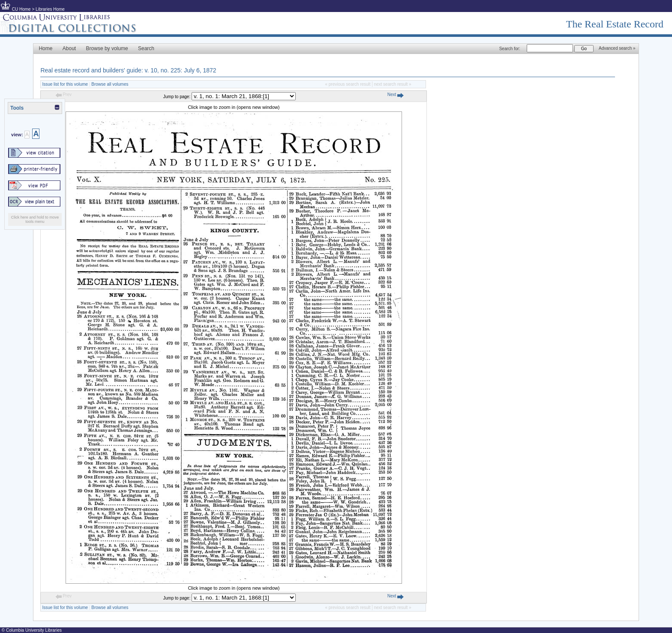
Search (146, 48)
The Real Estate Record (615, 24)
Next (396, 94)
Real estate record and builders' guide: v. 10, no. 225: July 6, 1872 (128, 70)
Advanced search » (617, 48)
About (69, 48)
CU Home (21, 9)
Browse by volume (107, 48)
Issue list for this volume (65, 84)
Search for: (510, 49)
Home (45, 48)
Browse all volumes (110, 84)
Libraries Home (50, 9)
